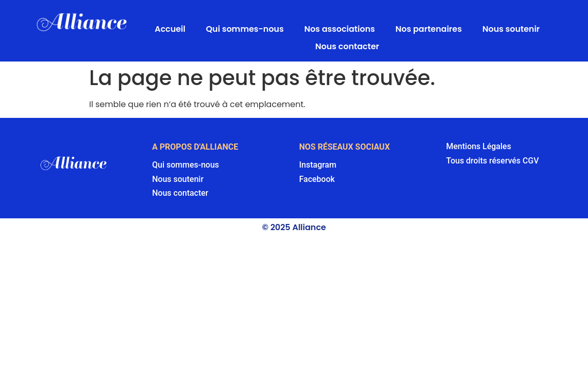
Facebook (317, 179)
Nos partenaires (429, 29)
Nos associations (340, 29)
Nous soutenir (511, 29)
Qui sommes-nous (245, 29)
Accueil (170, 29)
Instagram (318, 165)
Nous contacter (348, 46)
